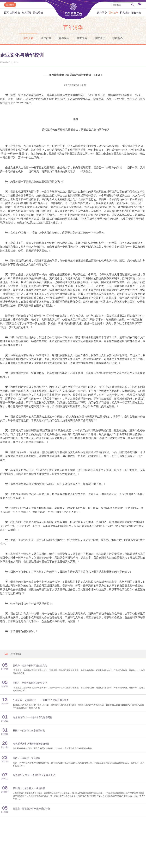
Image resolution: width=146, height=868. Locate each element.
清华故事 (46, 38)
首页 (6, 13)
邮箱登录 (10, 5)
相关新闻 (13, 654)
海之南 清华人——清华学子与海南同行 (33, 717)
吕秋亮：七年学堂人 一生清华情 (29, 788)
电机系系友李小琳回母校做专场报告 (31, 744)
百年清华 (113, 13)
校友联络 (27, 13)
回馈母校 (38, 13)
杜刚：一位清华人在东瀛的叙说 (29, 731)
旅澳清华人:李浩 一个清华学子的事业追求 (34, 775)
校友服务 (125, 13)
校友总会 (136, 13)
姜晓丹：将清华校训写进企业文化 (30, 666)
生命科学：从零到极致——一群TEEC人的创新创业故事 (41, 700)
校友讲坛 (100, 38)
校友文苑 (82, 38)
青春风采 (64, 38)
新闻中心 (15, 13)
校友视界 (118, 38)
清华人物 (28, 38)
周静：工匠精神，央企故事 (27, 758)
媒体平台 (102, 13)
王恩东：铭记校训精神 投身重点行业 (31, 809)
